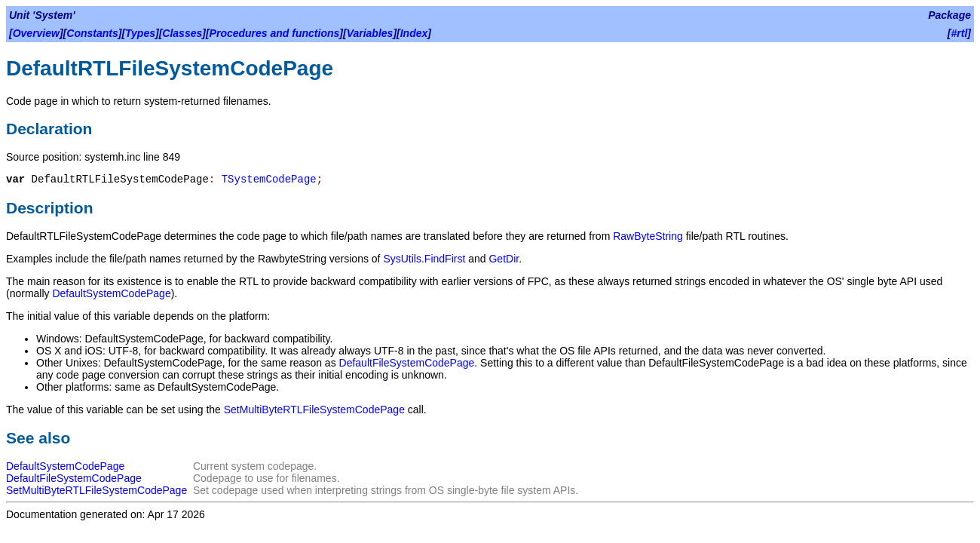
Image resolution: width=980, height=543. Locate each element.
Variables (370, 33)
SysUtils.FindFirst (424, 259)
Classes (182, 33)
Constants (92, 33)
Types (140, 33)
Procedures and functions (275, 33)
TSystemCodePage (269, 179)
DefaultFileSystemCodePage (407, 363)
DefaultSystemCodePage (111, 293)
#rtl (960, 33)
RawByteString (648, 236)
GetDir (504, 259)
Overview (36, 33)
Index (414, 33)
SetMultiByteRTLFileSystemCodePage (314, 410)
